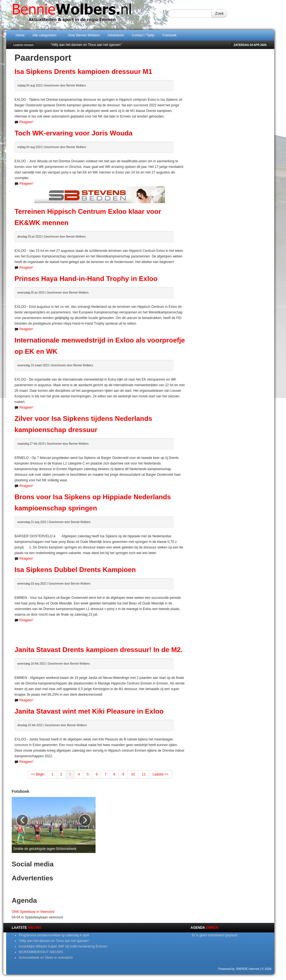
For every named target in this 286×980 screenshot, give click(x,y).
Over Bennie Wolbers (84, 35)
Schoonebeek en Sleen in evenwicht (46, 958)
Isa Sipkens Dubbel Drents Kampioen (75, 570)
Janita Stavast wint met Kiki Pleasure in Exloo (89, 711)
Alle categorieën (46, 35)
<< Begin (38, 774)
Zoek (219, 13)
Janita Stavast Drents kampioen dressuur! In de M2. (99, 650)
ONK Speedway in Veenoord (33, 912)
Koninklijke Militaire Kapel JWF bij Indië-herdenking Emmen (63, 946)
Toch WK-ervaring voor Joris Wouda (73, 133)
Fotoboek (170, 35)
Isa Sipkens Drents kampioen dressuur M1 (83, 71)
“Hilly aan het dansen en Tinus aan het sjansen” (86, 45)
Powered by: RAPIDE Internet (239, 969)
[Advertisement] (100, 631)
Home (20, 35)
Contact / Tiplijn (143, 35)
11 (144, 774)
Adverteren (116, 35)
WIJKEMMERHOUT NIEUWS (41, 952)
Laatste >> (160, 774)
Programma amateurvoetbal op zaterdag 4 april (54, 935)
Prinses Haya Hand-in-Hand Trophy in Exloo (86, 279)
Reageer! (26, 122)
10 (133, 774)
